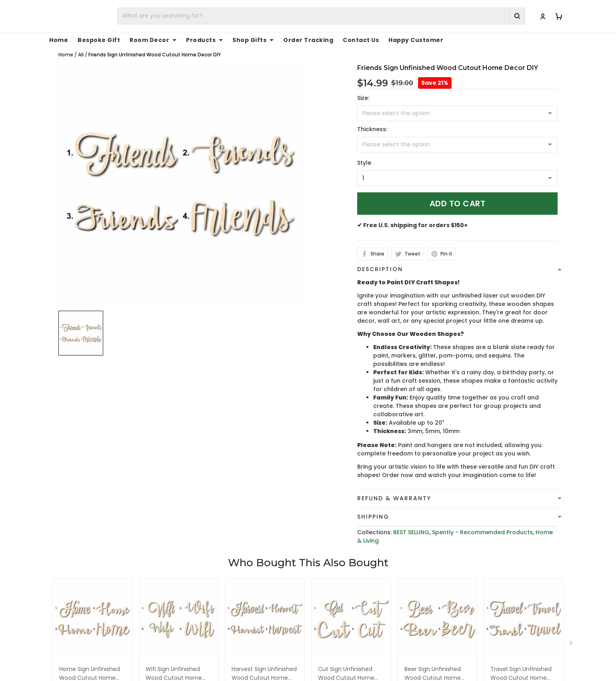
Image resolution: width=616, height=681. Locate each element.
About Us (461, 631)
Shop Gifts (253, 40)
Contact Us (361, 40)
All (81, 55)
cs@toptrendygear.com (225, 657)
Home (59, 40)
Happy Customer (416, 40)
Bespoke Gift (99, 40)
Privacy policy (334, 631)
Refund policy (334, 669)
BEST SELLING (411, 532)
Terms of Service (339, 644)
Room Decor (153, 40)
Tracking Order (469, 669)
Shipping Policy (336, 656)
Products (204, 40)
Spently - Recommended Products (482, 532)
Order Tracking (308, 40)
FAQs (455, 656)
